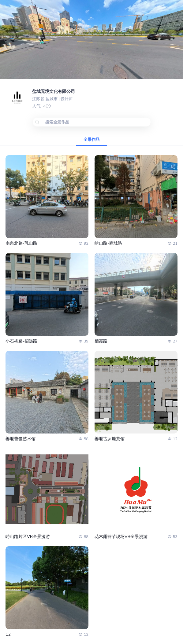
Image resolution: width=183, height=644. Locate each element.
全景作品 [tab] (91, 140)
